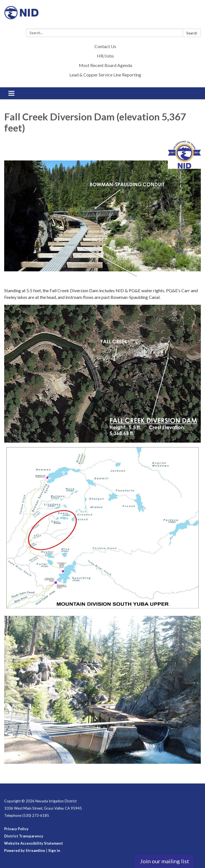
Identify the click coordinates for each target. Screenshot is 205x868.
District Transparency (24, 836)
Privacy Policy (16, 829)
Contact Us (105, 46)
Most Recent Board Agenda (105, 65)
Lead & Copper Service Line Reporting (105, 75)
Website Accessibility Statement (34, 843)
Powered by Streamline (25, 850)
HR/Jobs (105, 56)
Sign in (54, 850)
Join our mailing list (165, 861)
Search (192, 33)
